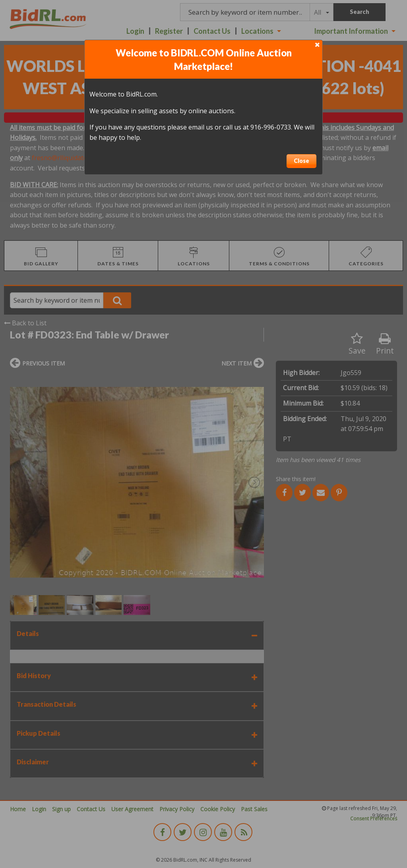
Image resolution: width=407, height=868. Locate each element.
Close (301, 161)
